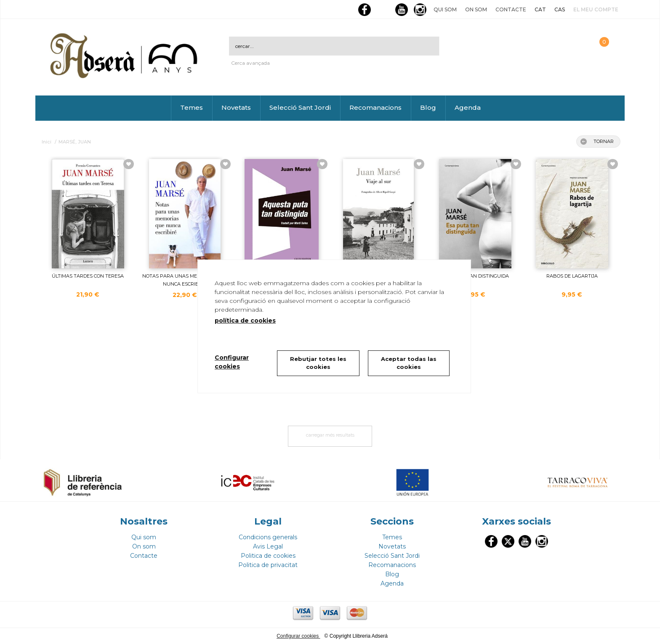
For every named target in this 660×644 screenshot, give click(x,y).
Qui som (445, 9)
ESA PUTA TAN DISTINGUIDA (475, 276)
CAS (560, 9)
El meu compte (596, 9)
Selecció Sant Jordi (300, 107)
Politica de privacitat (268, 565)
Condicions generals (268, 537)
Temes (192, 107)
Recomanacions (375, 107)
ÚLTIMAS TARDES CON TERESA (88, 276)
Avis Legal (268, 546)
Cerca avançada (250, 63)
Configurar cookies (298, 636)
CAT (540, 9)
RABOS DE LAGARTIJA (572, 276)
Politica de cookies (268, 556)
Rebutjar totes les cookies (318, 363)
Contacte (511, 9)
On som (476, 9)
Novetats (236, 107)
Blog (428, 107)
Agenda (468, 107)
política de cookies (245, 321)
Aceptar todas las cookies (409, 363)
